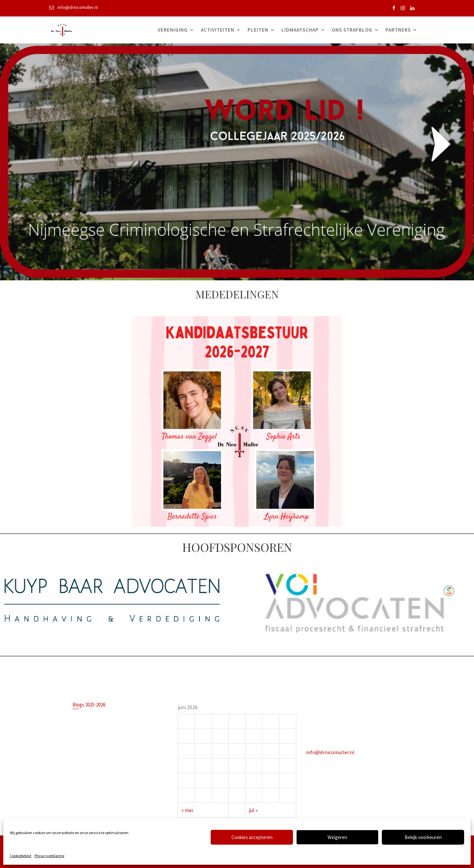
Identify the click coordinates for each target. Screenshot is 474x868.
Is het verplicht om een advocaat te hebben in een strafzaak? (114, 718)
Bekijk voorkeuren (423, 837)
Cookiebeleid (21, 856)
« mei (189, 808)
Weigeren (337, 837)
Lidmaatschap (300, 30)
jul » (253, 808)
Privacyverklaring (49, 856)
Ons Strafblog (352, 30)
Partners (398, 30)
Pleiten (258, 30)
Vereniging (173, 30)
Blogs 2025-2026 (90, 706)
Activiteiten (218, 30)
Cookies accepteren (252, 837)
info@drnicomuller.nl (331, 751)
